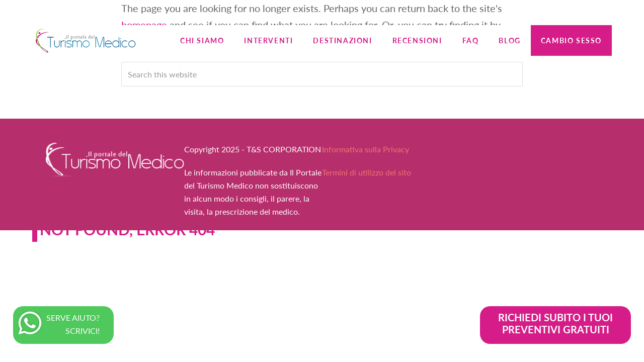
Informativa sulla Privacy (366, 149)
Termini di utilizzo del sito (367, 172)
